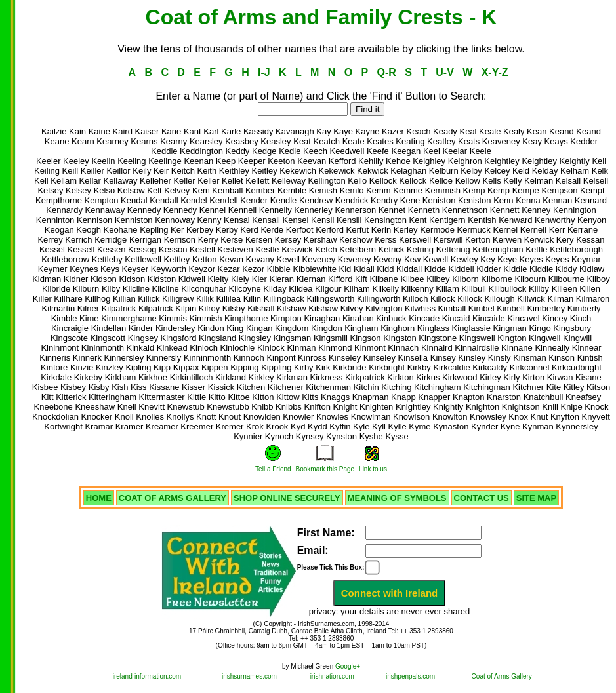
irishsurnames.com (249, 676)
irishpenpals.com (410, 676)
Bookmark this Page (325, 469)
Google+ (348, 666)
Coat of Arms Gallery (502, 676)
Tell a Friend (273, 469)
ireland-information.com (147, 676)
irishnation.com (332, 676)
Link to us (373, 469)
